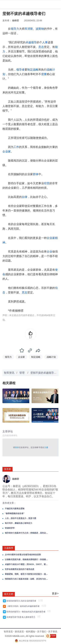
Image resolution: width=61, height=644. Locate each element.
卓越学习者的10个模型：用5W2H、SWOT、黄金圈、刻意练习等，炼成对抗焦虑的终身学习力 (27, 564)
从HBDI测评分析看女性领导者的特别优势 (23, 555)
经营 (47, 183)
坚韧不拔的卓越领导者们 (45, 373)
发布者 (7, 469)
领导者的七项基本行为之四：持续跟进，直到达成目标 (27, 533)
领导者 (20, 70)
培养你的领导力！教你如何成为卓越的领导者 (26, 612)
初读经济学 (10, 528)
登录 (17, 447)
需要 (44, 74)
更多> (55, 593)
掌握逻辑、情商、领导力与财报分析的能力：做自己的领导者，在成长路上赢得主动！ (27, 574)
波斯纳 (40, 29)
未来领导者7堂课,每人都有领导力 (21, 617)
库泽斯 (29, 29)
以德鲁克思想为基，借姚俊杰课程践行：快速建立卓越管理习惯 (27, 560)
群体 (36, 174)
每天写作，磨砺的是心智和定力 (19, 523)
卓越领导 (31, 42)
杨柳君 (16, 20)
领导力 (15, 29)
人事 (45, 42)
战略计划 (51, 357)
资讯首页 (19, 632)
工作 (16, 147)
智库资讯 (9, 373)
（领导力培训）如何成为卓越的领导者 (24, 606)
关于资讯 (53, 632)
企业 (49, 252)
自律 (25, 197)
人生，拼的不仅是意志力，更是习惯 (20, 518)
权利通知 (31, 632)
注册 (46, 447)
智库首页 (8, 632)
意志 (41, 47)
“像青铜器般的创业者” (15, 513)
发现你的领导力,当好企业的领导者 (22, 601)
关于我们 (42, 632)
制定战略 (33, 70)
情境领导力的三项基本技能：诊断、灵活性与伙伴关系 (27, 579)
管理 (22, 373)
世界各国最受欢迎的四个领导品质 (20, 569)
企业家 (7, 152)
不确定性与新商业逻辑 (15, 509)
